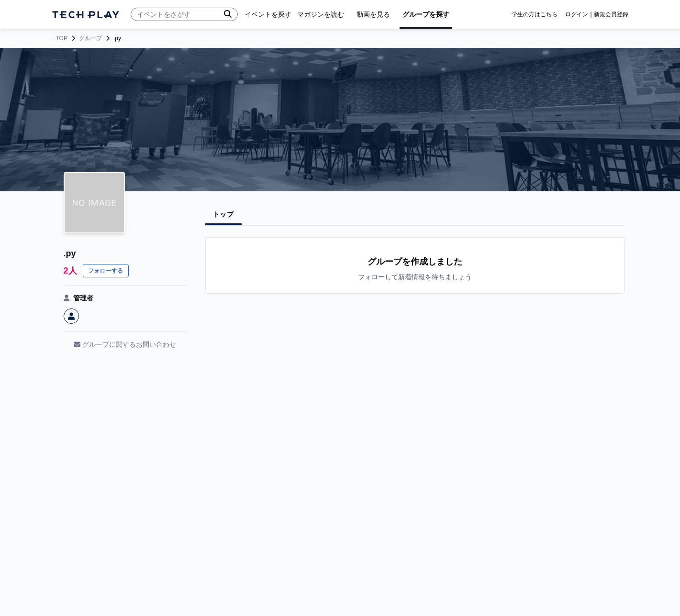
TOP (62, 38)
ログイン (577, 14)
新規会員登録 (611, 14)
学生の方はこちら (535, 14)
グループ (90, 38)
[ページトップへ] (86, 15)
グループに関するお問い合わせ (125, 344)
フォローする (106, 271)
